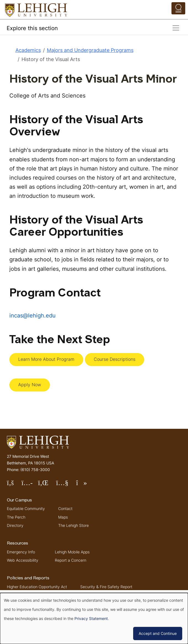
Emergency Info (21, 552)
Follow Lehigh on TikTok (85, 485)
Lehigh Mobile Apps (72, 552)
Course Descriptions (115, 359)
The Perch (16, 517)
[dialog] (94, 618)
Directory (15, 525)
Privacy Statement (91, 618)
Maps (63, 517)
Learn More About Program (46, 359)
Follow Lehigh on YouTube (66, 485)
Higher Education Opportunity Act (37, 587)
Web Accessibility (23, 560)
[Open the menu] (178, 8)
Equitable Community (26, 508)
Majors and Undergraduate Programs (90, 50)
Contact (65, 508)
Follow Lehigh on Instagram (30, 485)
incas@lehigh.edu (33, 315)
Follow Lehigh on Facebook (14, 485)
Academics (28, 50)
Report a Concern (71, 560)
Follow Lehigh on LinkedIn (47, 485)
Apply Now (30, 385)
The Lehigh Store (73, 525)
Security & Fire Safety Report (106, 587)
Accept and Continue (158, 633)
